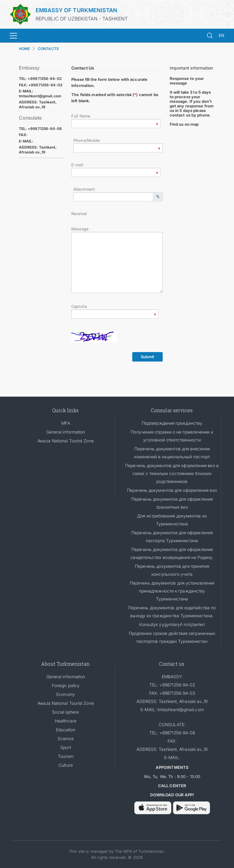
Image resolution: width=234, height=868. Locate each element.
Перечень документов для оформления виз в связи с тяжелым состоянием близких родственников (172, 473)
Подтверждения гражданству (172, 423)
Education (66, 730)
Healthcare (66, 721)
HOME (24, 49)
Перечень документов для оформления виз (172, 490)
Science (66, 738)
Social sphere (66, 712)
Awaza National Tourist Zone (66, 441)
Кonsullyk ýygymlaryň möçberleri (172, 624)
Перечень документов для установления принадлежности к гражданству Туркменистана (172, 591)
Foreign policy (66, 685)
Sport (66, 747)
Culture (66, 765)
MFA (66, 423)
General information (66, 432)
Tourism (66, 756)
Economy (66, 694)
